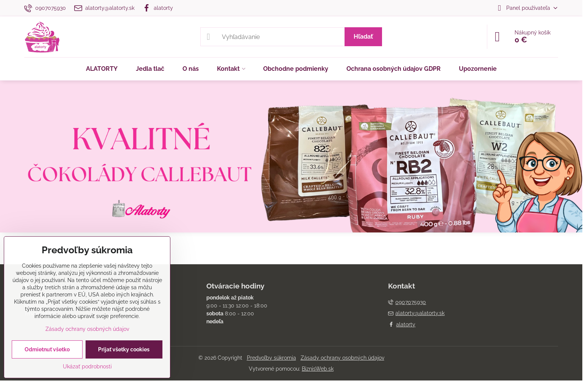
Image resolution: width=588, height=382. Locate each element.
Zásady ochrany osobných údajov (342, 358)
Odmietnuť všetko (47, 349)
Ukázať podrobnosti (87, 366)
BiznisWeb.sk (318, 369)
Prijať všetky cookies (124, 349)
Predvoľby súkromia (271, 358)
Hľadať (363, 37)
